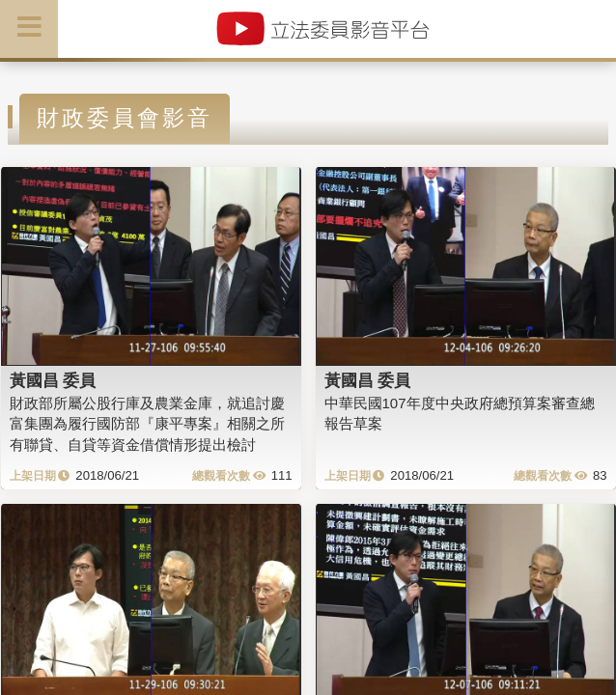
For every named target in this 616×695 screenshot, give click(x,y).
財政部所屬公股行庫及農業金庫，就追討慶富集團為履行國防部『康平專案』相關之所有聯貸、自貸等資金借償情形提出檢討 (147, 424)
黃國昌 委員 (53, 380)
